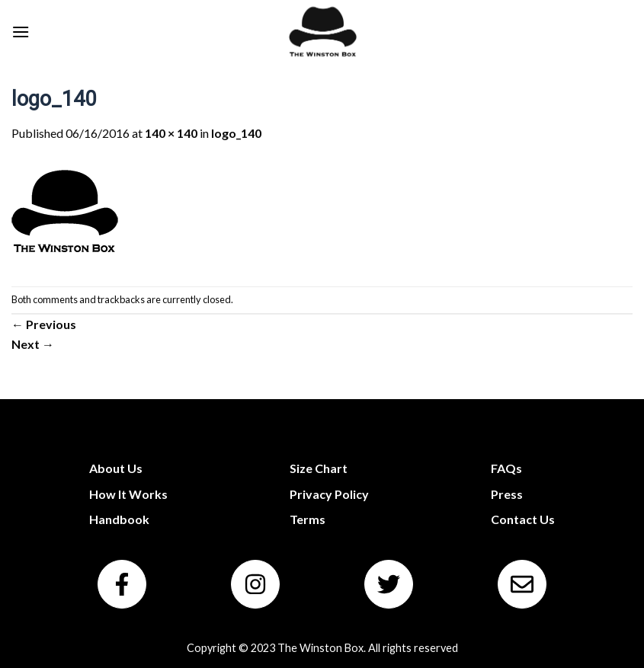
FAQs (506, 468)
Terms (308, 519)
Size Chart (319, 468)
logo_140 (236, 133)
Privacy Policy (329, 494)
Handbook (119, 519)
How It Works (128, 494)
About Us (116, 468)
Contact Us (523, 519)
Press (507, 494)
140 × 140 (171, 133)
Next (33, 344)
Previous (44, 324)
